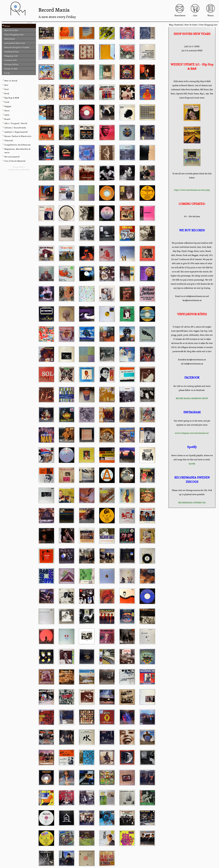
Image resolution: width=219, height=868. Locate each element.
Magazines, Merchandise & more (17, 151)
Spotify (192, 464)
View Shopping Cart (208, 25)
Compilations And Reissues (18, 145)
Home (7, 26)
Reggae (8, 106)
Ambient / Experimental (16, 132)
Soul (7, 89)
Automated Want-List (15, 43)
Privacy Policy (11, 64)
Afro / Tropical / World (16, 123)
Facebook (179, 25)
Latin (7, 115)
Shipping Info (11, 56)
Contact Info (11, 60)
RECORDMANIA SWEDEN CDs (192, 503)
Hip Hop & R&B (12, 98)
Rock (7, 94)
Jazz (6, 85)
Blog (171, 25)
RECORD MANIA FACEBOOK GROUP (192, 398)
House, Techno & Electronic (18, 136)
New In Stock (11, 81)
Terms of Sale (11, 69)
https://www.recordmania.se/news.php (192, 190)
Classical (9, 141)
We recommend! (12, 157)
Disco (7, 111)
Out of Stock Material (15, 161)
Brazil (7, 119)
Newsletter (10, 39)
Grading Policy (12, 52)
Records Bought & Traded (17, 47)
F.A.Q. (7, 73)
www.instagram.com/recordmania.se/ (192, 433)
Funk (7, 102)
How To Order (191, 25)
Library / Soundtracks (15, 128)
